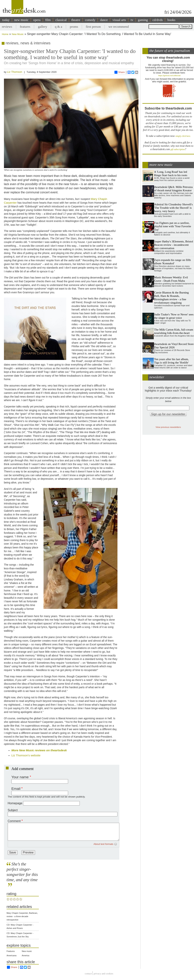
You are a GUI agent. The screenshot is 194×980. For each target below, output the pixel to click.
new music (21, 20)
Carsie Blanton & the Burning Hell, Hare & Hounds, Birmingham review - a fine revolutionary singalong (171, 297)
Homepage (15, 803)
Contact (88, 974)
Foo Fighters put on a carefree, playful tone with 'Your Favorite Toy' (173, 226)
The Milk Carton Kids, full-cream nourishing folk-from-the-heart (174, 331)
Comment (14, 821)
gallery (42, 27)
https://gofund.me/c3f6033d (169, 76)
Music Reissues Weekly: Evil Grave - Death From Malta (171, 279)
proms (74, 27)
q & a (58, 27)
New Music (18, 34)
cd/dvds (158, 20)
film (48, 20)
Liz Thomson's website (26, 755)
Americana (12, 955)
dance (104, 20)
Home (5, 34)
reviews (7, 27)
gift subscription (178, 149)
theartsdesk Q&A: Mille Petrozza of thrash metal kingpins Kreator (173, 189)
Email (16, 789)
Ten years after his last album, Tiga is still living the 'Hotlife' (171, 361)
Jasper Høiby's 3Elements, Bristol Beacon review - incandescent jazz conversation (174, 245)
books (171, 20)
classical (61, 20)
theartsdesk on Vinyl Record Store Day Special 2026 (174, 346)
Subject (13, 810)
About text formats (104, 844)
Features (11, 951)
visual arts (119, 20)
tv (132, 20)
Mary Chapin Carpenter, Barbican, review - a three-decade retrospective (22, 916)
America (26, 955)
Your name (20, 777)
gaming (143, 20)
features (25, 27)
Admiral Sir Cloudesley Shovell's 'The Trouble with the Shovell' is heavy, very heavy (173, 208)
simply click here (183, 136)
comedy (90, 20)
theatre (76, 20)
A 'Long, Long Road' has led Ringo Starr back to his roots (171, 173)
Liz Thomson (15, 72)
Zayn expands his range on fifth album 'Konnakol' (172, 262)
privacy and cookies (103, 974)
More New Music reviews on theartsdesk (39, 750)
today (6, 20)
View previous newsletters (168, 427)
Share (120, 72)
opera (37, 20)
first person (93, 27)
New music (27, 951)
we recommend (119, 27)
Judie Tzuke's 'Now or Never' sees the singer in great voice (174, 316)
